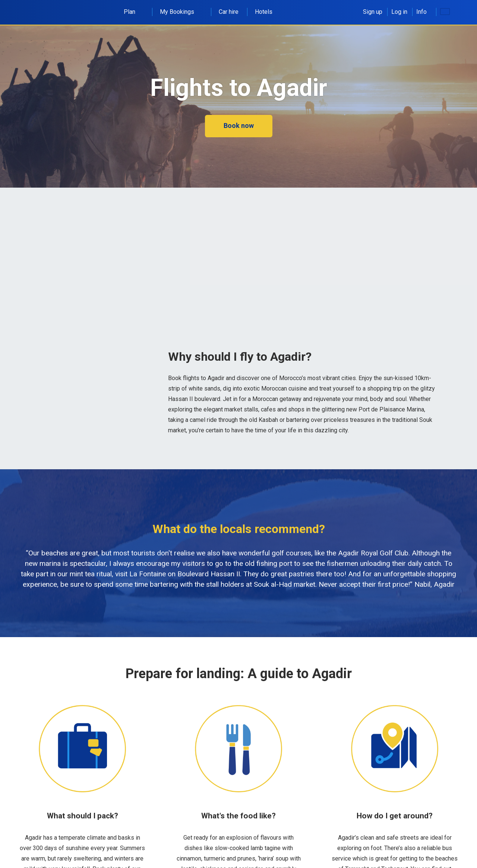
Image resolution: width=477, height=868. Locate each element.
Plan (134, 12)
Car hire (229, 12)
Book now (239, 126)
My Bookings (181, 12)
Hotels (264, 12)
